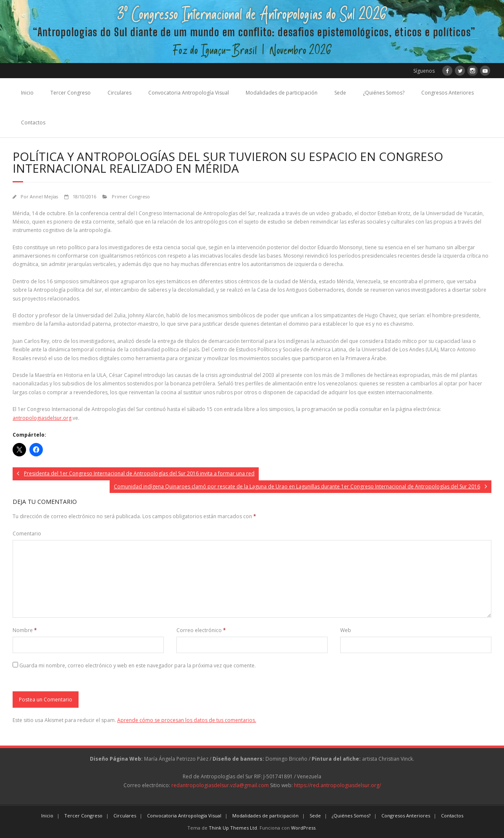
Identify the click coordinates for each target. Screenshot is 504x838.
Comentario (27, 534)
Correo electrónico (201, 630)
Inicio (27, 93)
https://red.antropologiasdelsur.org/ (337, 785)
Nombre (25, 630)
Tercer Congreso (71, 93)
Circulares (119, 93)
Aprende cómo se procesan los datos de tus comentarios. (187, 720)
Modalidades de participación (282, 93)
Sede (340, 93)
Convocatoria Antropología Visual (189, 93)
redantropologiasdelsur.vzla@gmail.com (220, 785)
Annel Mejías (44, 196)
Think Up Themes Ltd (233, 828)
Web (346, 630)
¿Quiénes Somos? (384, 93)
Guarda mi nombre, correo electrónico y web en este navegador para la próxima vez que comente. (138, 665)
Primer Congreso (131, 196)
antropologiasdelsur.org (42, 418)
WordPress (303, 828)
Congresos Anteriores (448, 93)
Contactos (33, 123)
